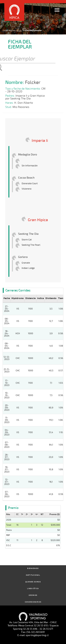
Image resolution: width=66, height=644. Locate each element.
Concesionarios (33, 602)
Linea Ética (33, 589)
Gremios (33, 595)
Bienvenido (33, 568)
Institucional (33, 575)
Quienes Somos (33, 582)
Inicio (19, 30)
